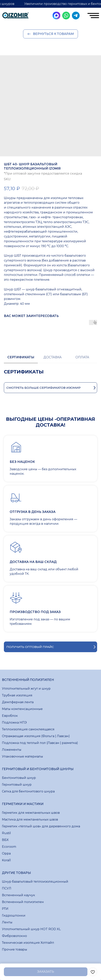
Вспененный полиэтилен (23, 902)
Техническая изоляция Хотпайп (28, 943)
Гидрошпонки (14, 916)
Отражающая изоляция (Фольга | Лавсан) (36, 736)
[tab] (21, 359)
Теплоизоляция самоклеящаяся (28, 729)
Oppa (6, 853)
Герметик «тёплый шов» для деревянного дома (41, 826)
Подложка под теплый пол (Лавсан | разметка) (40, 743)
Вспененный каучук (19, 895)
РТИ (5, 909)
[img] (16, 16)
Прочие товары (15, 949)
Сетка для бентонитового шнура (28, 791)
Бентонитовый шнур (19, 778)
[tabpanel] (50, 376)
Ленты (7, 922)
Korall (6, 860)
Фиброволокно (14, 936)
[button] (50, 647)
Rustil (6, 833)
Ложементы (12, 750)
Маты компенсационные (22, 709)
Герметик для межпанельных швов (31, 813)
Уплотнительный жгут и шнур (26, 689)
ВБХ (5, 840)
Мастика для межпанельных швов (30, 819)
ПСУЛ (7, 888)
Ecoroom (9, 847)
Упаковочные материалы (22, 756)
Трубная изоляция (17, 695)
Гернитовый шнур (17, 785)
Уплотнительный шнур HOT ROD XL (31, 929)
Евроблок (10, 716)
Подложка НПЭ (14, 722)
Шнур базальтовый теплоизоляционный (35, 882)
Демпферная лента (18, 702)
